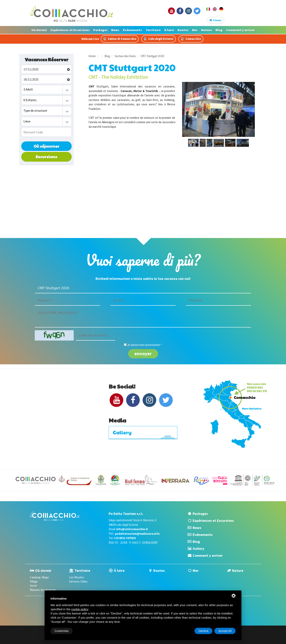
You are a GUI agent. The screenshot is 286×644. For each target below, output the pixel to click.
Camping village (39, 577)
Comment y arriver (240, 30)
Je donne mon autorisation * (145, 345)
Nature (207, 30)
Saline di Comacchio (120, 39)
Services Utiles (78, 581)
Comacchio (191, 39)
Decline (204, 631)
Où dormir (39, 30)
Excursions (46, 157)
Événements (132, 30)
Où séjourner (46, 146)
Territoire (153, 30)
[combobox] (46, 90)
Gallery (198, 549)
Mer (195, 30)
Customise (62, 631)
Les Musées (77, 577)
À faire (169, 30)
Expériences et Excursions (70, 30)
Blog (219, 30)
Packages (100, 30)
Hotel (33, 586)
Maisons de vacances (43, 590)
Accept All (225, 631)
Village (34, 581)
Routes (183, 30)
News (115, 30)
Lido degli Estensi (158, 39)
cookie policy (80, 609)
